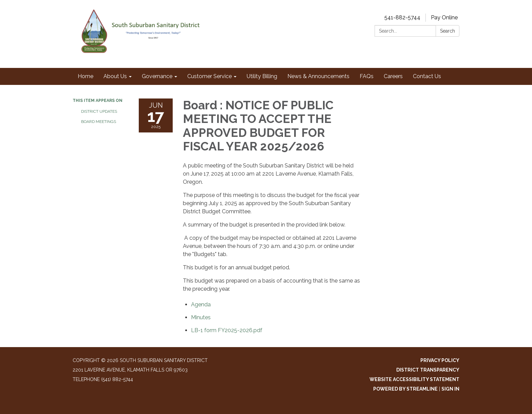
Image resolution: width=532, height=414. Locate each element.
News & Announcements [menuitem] (318, 76)
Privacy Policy (440, 360)
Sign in (450, 389)
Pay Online (444, 17)
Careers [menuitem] (393, 76)
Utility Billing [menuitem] (262, 76)
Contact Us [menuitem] (427, 76)
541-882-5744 (402, 17)
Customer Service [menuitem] (210, 76)
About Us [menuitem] (115, 76)
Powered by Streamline (405, 389)
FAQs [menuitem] (367, 76)
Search (448, 31)
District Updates (99, 111)
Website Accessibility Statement (414, 379)
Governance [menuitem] (157, 76)
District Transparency (428, 370)
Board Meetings (99, 122)
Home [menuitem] (85, 76)
